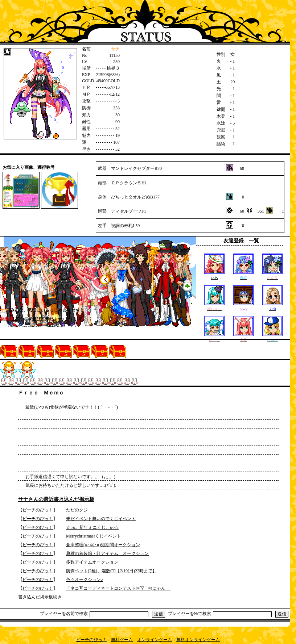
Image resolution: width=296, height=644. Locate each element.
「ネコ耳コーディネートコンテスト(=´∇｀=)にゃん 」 (118, 588)
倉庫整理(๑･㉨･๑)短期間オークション (103, 545)
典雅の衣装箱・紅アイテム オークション (107, 553)
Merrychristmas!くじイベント (94, 536)
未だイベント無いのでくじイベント (101, 519)
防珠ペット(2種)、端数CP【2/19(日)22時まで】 (111, 571)
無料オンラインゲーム (198, 640)
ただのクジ (77, 510)
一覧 (254, 241)
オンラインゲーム (155, 640)
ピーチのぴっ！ (38, 510)
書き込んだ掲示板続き (40, 597)
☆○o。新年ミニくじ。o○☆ (92, 527)
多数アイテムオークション (92, 562)
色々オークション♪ (85, 580)
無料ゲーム (122, 640)
